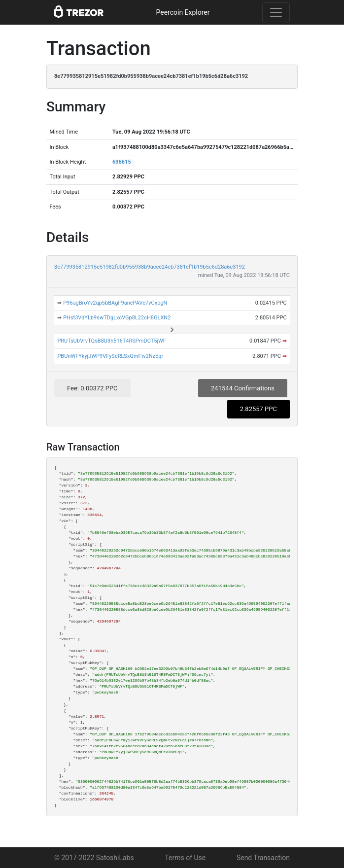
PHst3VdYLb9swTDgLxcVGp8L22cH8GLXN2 (117, 318)
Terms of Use (185, 858)
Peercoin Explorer (183, 12)
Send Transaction (263, 858)
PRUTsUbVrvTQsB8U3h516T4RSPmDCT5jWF (111, 341)
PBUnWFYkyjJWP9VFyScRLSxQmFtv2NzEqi (110, 356)
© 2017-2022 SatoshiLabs (94, 858)
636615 (122, 162)
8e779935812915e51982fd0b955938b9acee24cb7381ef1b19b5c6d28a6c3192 (150, 267)
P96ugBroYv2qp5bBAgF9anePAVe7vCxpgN (115, 303)
